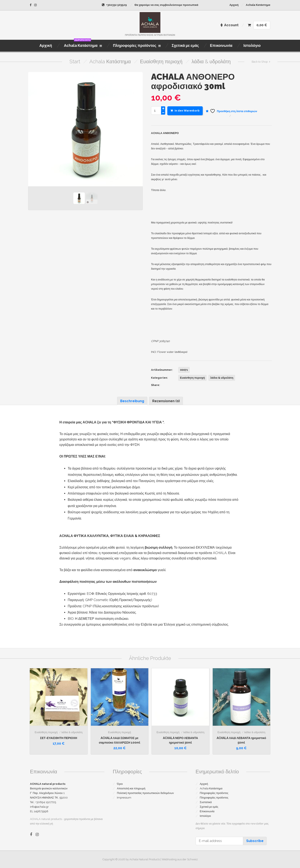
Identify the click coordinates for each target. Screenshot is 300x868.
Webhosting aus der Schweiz (180, 859)
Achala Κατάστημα (258, 5)
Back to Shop (260, 62)
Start (75, 61)
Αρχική (234, 5)
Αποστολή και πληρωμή (131, 788)
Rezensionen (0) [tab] (166, 401)
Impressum (124, 798)
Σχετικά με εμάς (209, 807)
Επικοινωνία (207, 811)
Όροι (120, 784)
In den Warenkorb (185, 111)
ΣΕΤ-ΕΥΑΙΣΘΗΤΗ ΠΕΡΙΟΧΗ (59, 738)
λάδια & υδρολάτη (211, 61)
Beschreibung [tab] (132, 401)
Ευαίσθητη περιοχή (161, 61)
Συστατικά (206, 802)
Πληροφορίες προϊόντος (214, 793)
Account (230, 25)
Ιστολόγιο (205, 816)
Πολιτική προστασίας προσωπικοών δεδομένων (145, 793)
